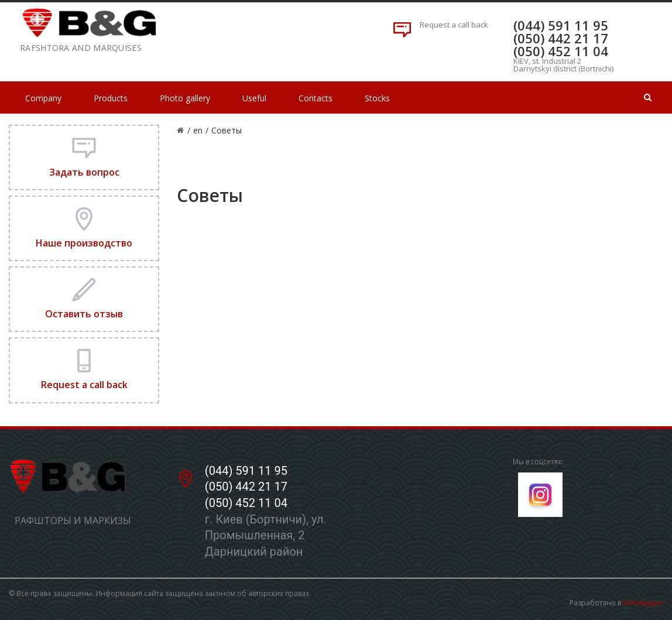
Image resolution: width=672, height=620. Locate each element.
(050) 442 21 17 (561, 38)
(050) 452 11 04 (561, 51)
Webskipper (643, 603)
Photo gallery (185, 98)
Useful (254, 98)
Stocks (377, 98)
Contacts (316, 98)
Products (111, 98)
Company (43, 98)
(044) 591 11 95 (561, 25)
